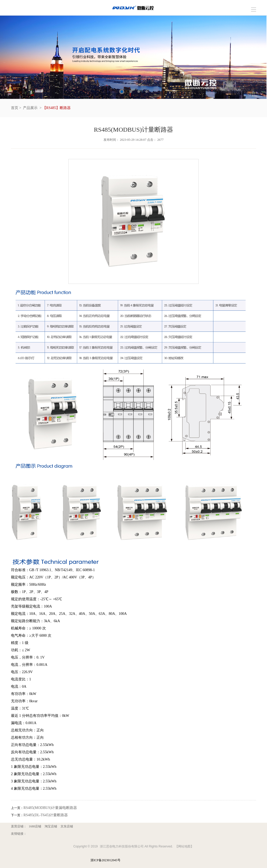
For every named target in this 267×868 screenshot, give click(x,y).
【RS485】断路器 (57, 108)
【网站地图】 (184, 846)
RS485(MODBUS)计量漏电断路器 (50, 808)
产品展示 (30, 108)
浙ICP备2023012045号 (105, 860)
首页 (15, 108)
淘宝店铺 (51, 826)
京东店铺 (67, 826)
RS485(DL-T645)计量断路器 (46, 815)
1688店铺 (35, 826)
